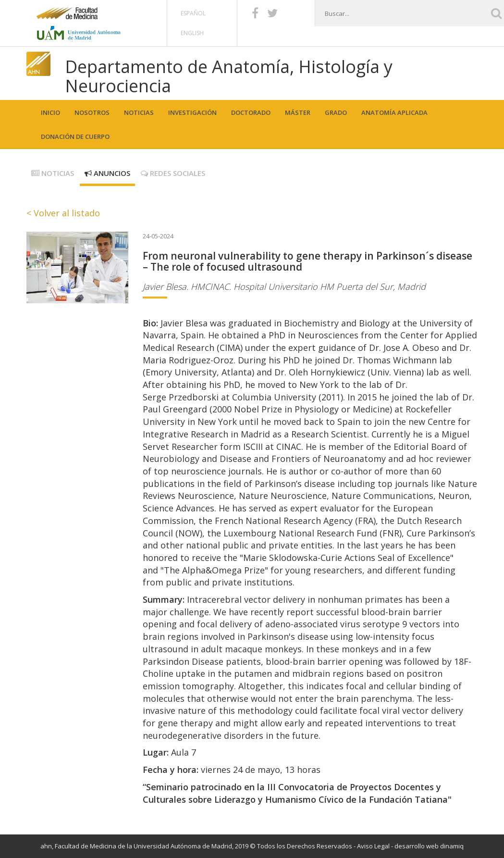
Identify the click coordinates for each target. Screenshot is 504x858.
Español (193, 13)
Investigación (192, 112)
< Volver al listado (63, 213)
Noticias (139, 112)
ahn (46, 846)
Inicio (50, 112)
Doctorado (251, 112)
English (192, 33)
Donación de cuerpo (75, 137)
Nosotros (92, 112)
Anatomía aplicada (394, 112)
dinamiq (452, 846)
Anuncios (107, 173)
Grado (336, 112)
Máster (298, 112)
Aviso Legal (373, 846)
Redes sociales (173, 173)
